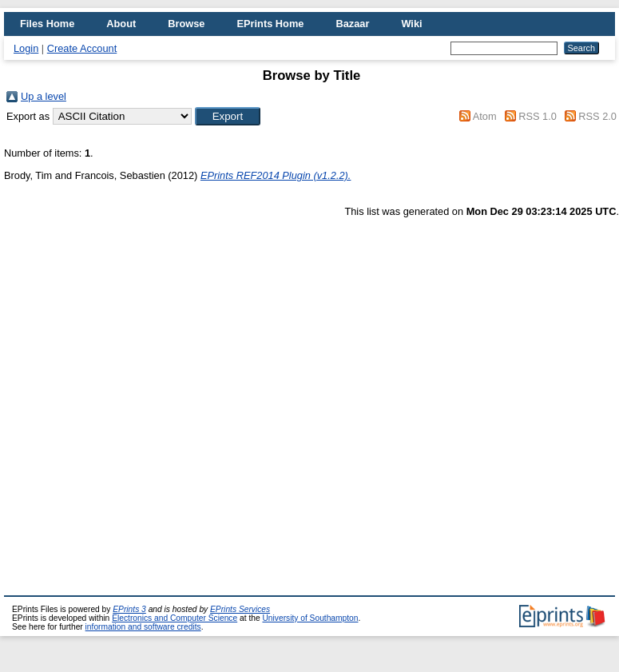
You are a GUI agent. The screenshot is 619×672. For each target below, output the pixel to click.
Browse (186, 24)
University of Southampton (310, 618)
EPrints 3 (129, 609)
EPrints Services (240, 609)
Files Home (47, 24)
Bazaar (352, 24)
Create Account (82, 48)
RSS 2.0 (597, 116)
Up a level (44, 96)
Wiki (411, 24)
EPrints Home (270, 24)
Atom (485, 116)
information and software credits (143, 627)
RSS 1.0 (538, 116)
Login (26, 48)
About (121, 24)
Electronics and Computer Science (175, 618)
